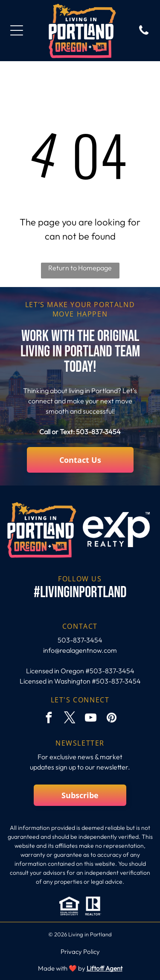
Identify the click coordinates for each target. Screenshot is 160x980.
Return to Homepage (80, 268)
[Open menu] (17, 30)
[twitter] (70, 719)
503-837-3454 (98, 432)
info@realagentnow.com (80, 650)
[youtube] (90, 719)
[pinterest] (111, 719)
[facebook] (49, 719)
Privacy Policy (80, 952)
